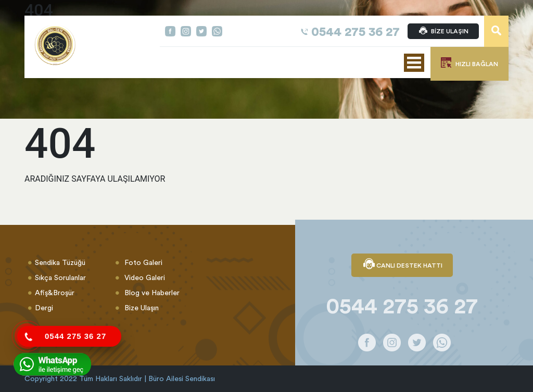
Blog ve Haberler (151, 293)
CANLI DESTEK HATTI (402, 265)
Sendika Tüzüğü (60, 262)
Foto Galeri (142, 262)
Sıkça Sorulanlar (60, 277)
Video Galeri (144, 277)
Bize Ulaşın (141, 308)
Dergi (44, 308)
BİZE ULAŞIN (443, 31)
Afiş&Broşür (55, 293)
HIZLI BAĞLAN (469, 62)
